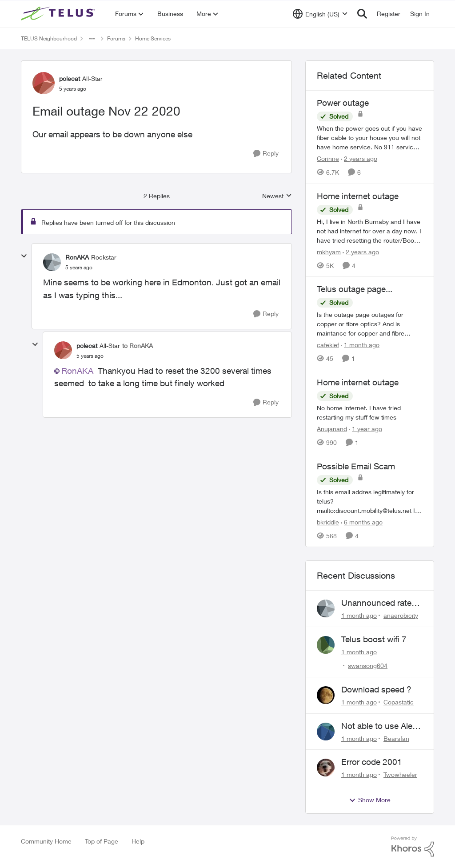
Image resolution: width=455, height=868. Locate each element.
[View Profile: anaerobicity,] (326, 608)
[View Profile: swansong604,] (326, 645)
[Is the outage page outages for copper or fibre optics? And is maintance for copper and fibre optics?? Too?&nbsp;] (370, 324)
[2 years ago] (359, 158)
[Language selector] (320, 14)
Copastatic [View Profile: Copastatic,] (399, 702)
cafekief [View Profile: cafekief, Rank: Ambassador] (328, 345)
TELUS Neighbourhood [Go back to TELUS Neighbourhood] (49, 38)
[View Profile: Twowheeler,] (326, 768)
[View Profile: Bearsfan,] (326, 732)
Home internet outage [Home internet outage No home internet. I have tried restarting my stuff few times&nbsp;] (358, 382)
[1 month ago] (360, 345)
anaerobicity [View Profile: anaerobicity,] (401, 615)
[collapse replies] (24, 256)
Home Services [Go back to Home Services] (153, 38)
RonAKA (77, 371)
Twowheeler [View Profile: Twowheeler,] (400, 774)
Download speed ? (376, 689)
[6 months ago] (362, 522)
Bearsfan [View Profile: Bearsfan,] (396, 738)
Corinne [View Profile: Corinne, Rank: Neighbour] (328, 158)
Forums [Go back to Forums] (116, 38)
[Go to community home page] (59, 14)
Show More (370, 800)
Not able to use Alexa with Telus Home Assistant (381, 726)
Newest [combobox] (277, 196)
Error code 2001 (372, 762)
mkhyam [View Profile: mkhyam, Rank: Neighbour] (329, 251)
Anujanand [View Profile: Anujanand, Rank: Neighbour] (332, 429)
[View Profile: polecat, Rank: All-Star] (44, 83)
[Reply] (266, 154)
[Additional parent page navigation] (92, 39)
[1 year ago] (365, 429)
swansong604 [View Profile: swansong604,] (368, 666)
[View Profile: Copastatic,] (326, 695)
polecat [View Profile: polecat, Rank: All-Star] (70, 78)
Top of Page (102, 841)
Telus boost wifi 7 (374, 639)
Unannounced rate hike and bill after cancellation (376, 603)
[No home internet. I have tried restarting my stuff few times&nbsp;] (370, 412)
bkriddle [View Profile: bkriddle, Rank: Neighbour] (328, 522)
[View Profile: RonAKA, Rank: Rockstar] (52, 262)
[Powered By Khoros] (413, 847)
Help (138, 841)
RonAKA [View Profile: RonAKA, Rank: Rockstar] (77, 257)
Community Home (46, 841)
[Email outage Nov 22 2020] (79, 268)
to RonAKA (138, 346)
